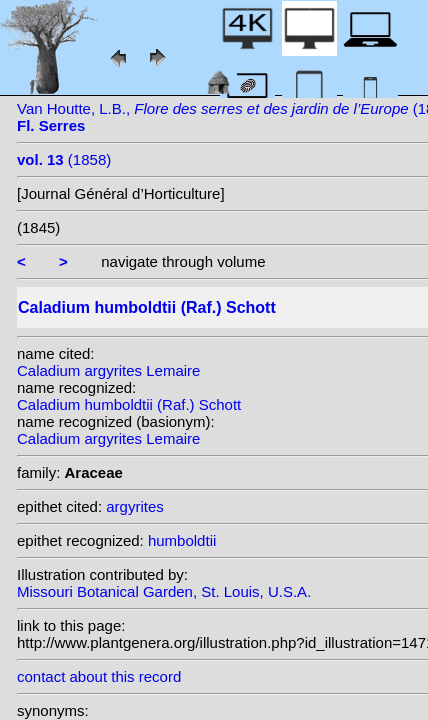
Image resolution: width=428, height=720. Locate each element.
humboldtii (182, 540)
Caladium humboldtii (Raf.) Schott (129, 404)
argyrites (135, 506)
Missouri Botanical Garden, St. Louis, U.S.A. (164, 591)
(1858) (64, 159)
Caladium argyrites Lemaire (108, 370)
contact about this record (99, 676)
